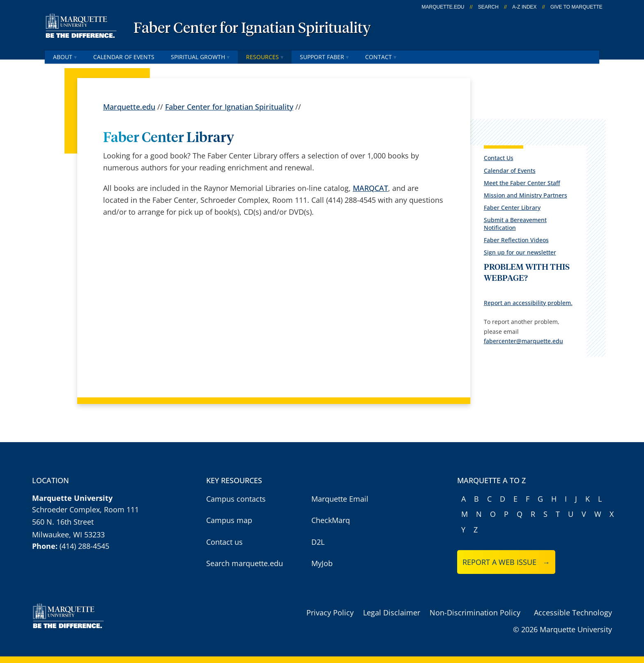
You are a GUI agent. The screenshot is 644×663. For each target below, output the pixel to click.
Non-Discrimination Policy (475, 613)
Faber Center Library (512, 208)
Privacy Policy (330, 613)
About (65, 57)
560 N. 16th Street (63, 522)
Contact (381, 57)
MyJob (322, 563)
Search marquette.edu (245, 563)
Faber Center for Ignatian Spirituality (252, 29)
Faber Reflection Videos (516, 240)
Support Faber (324, 57)
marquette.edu (443, 7)
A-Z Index (524, 7)
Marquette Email (340, 499)
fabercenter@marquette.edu (523, 341)
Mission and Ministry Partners (526, 195)
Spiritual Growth (200, 57)
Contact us (224, 542)
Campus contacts (236, 499)
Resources (265, 57)
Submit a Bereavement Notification (515, 224)
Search (488, 7)
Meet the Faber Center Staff (522, 183)
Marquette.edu (129, 107)
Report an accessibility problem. (528, 303)
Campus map (229, 520)
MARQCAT (370, 188)
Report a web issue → (506, 562)
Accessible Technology (573, 613)
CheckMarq (331, 520)
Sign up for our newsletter (520, 252)
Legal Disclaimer (392, 613)
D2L (318, 542)
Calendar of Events (124, 57)
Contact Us (499, 158)
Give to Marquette (576, 7)
